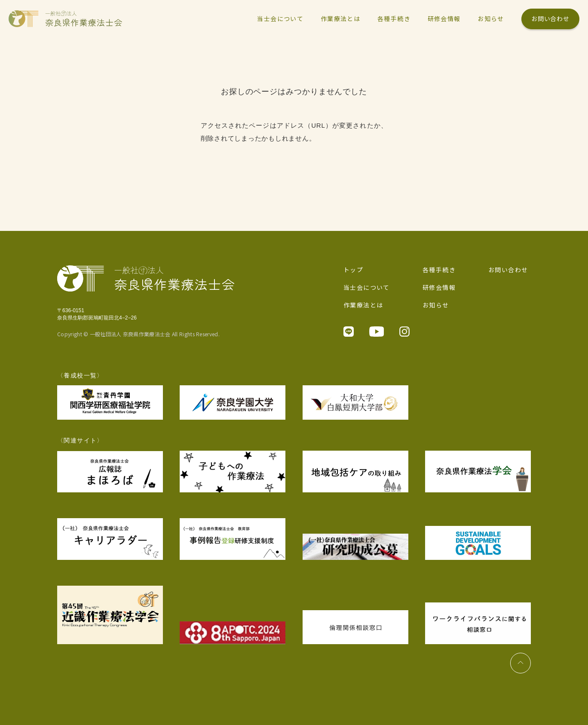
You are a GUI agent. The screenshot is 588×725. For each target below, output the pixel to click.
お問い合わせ (550, 18)
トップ (353, 270)
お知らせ (436, 305)
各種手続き (439, 270)
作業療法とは (363, 305)
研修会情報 (439, 287)
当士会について (367, 287)
